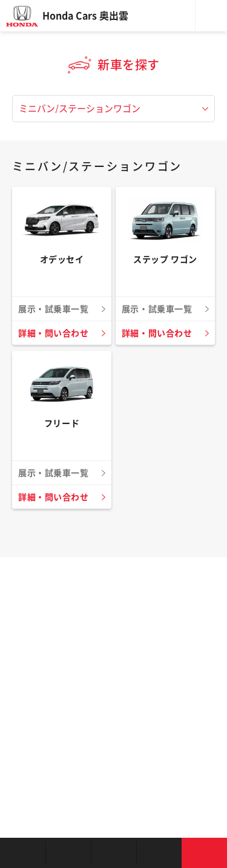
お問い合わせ (204, 853)
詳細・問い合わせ (53, 333)
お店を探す (23, 853)
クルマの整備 (113, 853)
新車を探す (68, 853)
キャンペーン (159, 853)
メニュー (211, 16)
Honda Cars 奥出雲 (85, 16)
